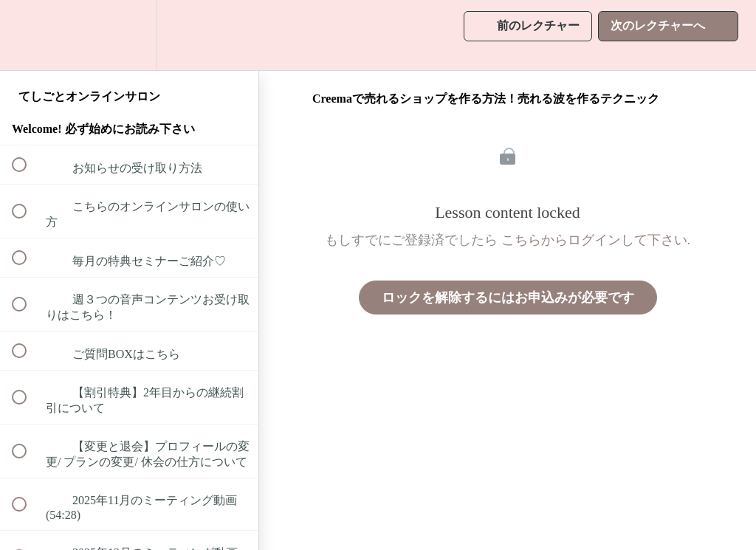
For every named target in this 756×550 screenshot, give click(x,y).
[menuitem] (129, 35)
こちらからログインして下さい (594, 240)
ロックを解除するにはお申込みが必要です (508, 298)
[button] (27, 35)
